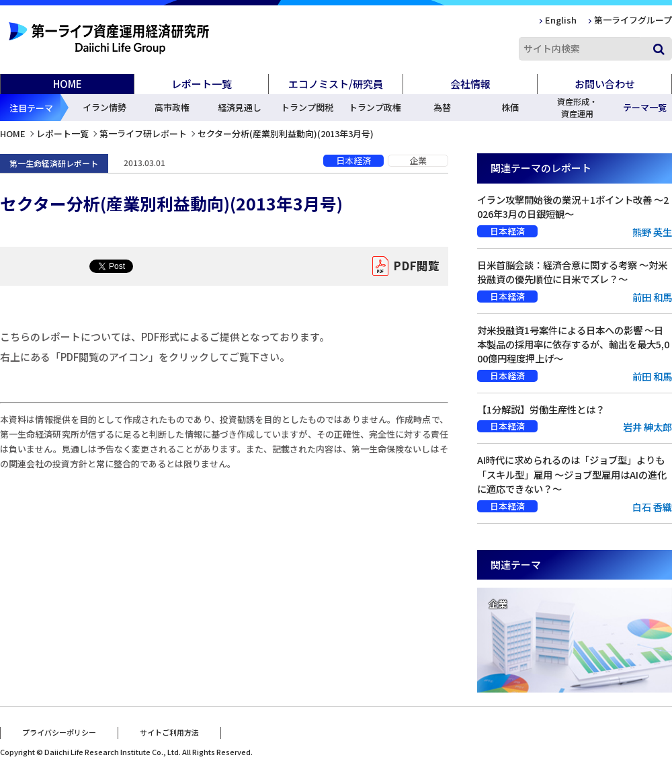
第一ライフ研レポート (143, 133)
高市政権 (172, 107)
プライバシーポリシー (59, 732)
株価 (510, 107)
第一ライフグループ (633, 20)
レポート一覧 (62, 133)
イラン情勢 (104, 107)
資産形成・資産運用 (577, 107)
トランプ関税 (307, 107)
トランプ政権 (375, 107)
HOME (68, 84)
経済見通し (240, 107)
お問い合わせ (605, 84)
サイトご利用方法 (169, 732)
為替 (442, 107)
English (561, 20)
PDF (416, 266)
